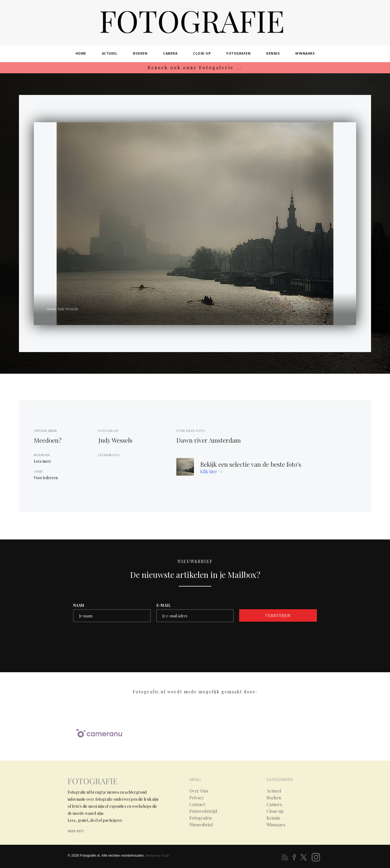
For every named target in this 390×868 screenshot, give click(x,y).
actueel (110, 53)
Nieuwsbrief (201, 825)
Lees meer (43, 461)
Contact (197, 804)
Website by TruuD (157, 856)
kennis (273, 53)
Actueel (274, 791)
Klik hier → (211, 471)
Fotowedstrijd (203, 811)
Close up (275, 811)
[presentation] (114, 638)
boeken (140, 53)
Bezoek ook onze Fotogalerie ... (195, 67)
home (81, 53)
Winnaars (276, 825)
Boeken (274, 798)
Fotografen (201, 818)
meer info (76, 831)
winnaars (305, 53)
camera (170, 53)
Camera (274, 804)
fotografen (238, 53)
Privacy (197, 798)
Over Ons (199, 791)
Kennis (273, 818)
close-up (202, 53)
